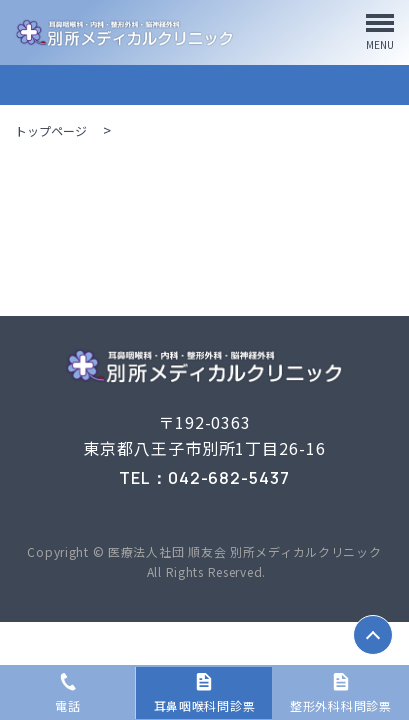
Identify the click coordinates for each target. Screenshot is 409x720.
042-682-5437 (229, 478)
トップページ (51, 130)
